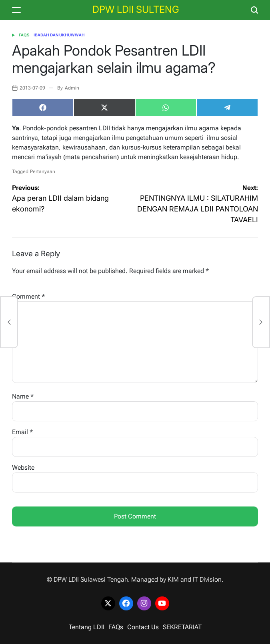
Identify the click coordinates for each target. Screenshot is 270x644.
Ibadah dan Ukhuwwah (59, 35)
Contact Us (143, 627)
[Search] (254, 10)
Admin (72, 88)
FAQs (24, 35)
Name (23, 396)
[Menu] (16, 10)
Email (22, 432)
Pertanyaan (43, 171)
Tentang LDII (87, 627)
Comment (28, 296)
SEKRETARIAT (182, 627)
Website (23, 468)
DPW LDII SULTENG (136, 10)
